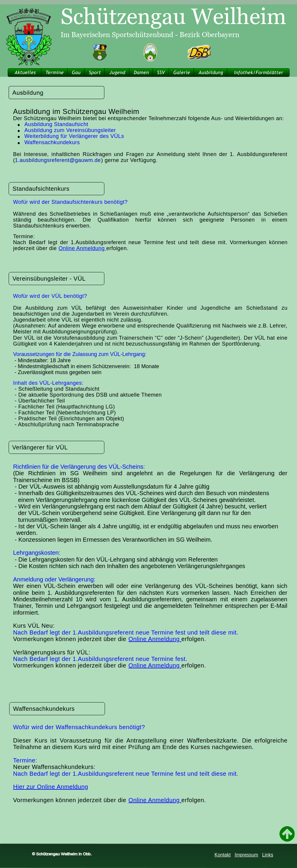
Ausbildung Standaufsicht (56, 124)
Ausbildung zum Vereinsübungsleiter (70, 130)
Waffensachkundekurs (52, 142)
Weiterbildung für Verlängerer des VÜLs (74, 136)
